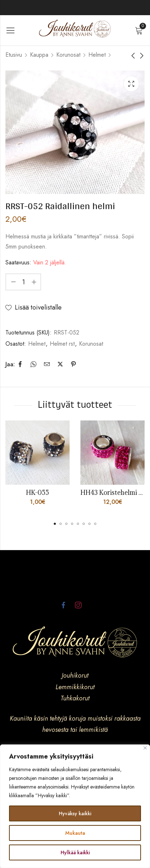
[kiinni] (145, 748)
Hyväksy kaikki (75, 813)
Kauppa (39, 55)
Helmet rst (62, 344)
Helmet (97, 55)
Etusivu (14, 55)
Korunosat (68, 55)
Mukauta (75, 833)
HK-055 (37, 493)
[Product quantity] (23, 282)
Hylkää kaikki (75, 852)
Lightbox (131, 84)
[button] (55, 524)
